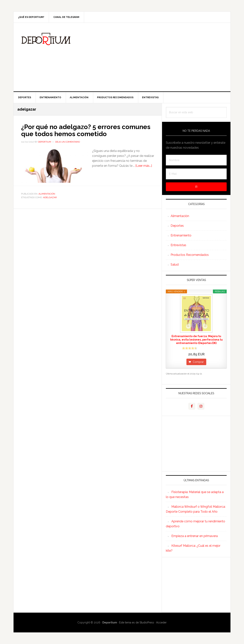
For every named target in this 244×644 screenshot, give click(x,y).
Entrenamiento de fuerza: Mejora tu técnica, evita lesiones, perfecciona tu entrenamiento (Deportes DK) (196, 340)
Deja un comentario (68, 142)
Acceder (161, 622)
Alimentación (47, 194)
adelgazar (50, 197)
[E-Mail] (196, 174)
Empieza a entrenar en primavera (195, 536)
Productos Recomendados (190, 255)
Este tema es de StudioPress (137, 622)
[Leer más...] (144, 166)
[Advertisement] (150, 57)
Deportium (46, 39)
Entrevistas (178, 245)
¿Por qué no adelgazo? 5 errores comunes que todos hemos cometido (82, 130)
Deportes (177, 226)
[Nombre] (196, 160)
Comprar (198, 362)
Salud (175, 265)
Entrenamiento (181, 235)
